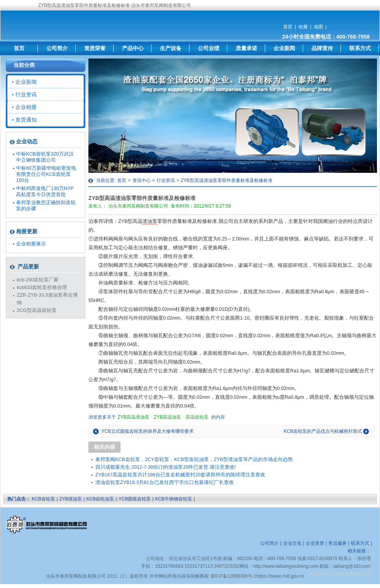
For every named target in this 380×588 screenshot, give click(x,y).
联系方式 (360, 48)
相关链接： (359, 551)
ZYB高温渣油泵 (133, 417)
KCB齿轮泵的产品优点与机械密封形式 (323, 431)
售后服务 (338, 543)
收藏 (303, 27)
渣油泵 (150, 221)
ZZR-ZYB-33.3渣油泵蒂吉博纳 (47, 299)
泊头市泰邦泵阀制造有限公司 (138, 206)
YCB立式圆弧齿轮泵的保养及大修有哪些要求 (148, 431)
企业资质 (315, 543)
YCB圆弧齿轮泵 (135, 499)
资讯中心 (142, 180)
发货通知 (26, 120)
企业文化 (292, 543)
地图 (318, 27)
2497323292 (227, 566)
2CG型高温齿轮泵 (37, 310)
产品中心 (133, 48)
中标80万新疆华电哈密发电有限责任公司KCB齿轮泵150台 (46, 174)
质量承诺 (246, 48)
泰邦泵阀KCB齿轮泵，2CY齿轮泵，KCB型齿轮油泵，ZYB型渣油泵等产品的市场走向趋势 (194, 460)
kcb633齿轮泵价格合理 (42, 288)
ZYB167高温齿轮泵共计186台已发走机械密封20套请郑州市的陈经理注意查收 (180, 475)
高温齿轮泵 (197, 417)
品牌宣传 (322, 48)
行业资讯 (166, 180)
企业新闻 (284, 48)
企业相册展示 (31, 244)
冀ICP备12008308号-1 (233, 576)
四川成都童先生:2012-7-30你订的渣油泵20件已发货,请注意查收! (166, 467)
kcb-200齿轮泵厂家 (38, 280)
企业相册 (26, 107)
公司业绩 (209, 48)
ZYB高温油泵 (167, 417)
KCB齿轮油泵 (100, 499)
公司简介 (57, 48)
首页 (288, 27)
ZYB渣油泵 (71, 499)
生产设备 (171, 48)
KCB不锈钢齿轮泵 (174, 499)
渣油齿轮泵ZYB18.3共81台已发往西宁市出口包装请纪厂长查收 (165, 482)
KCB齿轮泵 (43, 499)
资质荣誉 (95, 48)
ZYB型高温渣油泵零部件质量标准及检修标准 (226, 180)
